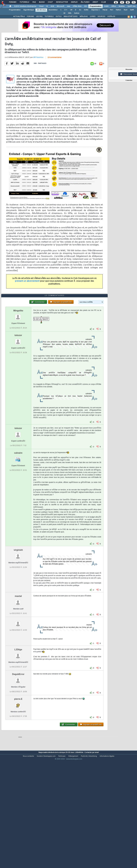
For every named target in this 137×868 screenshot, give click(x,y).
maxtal (18, 641)
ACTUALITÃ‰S (19, 17)
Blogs (42, 2)
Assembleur (53, 10)
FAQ (34, 2)
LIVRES (93, 17)
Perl (112, 10)
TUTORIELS (49, 17)
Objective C (95, 10)
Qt (64, 13)
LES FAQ (39, 17)
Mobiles (122, 6)
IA (47, 6)
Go (80, 10)
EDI (86, 6)
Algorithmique (29, 10)
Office (114, 6)
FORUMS (30, 17)
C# (71, 10)
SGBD (106, 6)
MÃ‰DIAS (84, 17)
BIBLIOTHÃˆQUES (71, 17)
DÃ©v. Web (77, 6)
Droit (95, 2)
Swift (132, 10)
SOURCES (101, 17)
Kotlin (86, 10)
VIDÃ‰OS (111, 17)
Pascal (105, 10)
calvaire (18, 498)
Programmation (96, 6)
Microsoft (60, 6)
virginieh (18, 595)
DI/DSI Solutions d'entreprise (25, 6)
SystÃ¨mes (132, 6)
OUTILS (59, 17)
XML (70, 13)
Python (118, 10)
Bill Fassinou (38, 73)
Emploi (74, 2)
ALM (52, 6)
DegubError (18, 720)
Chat (50, 2)
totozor (18, 381)
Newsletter (62, 2)
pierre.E (18, 744)
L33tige (18, 695)
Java (68, 6)
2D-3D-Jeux (41, 10)
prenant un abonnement (27, 296)
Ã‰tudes (85, 2)
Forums (13, 2)
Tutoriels (24, 2)
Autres (77, 13)
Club (103, 2)
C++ (66, 10)
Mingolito (18, 356)
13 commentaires (55, 73)
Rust (125, 10)
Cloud (41, 6)
